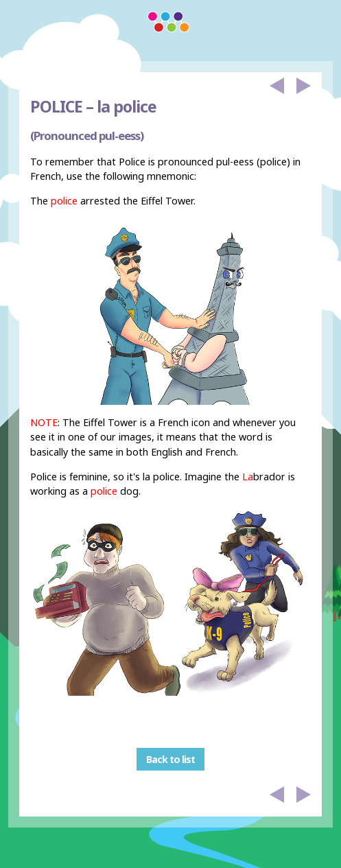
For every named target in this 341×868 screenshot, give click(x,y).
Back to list (170, 759)
